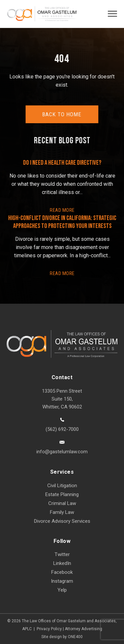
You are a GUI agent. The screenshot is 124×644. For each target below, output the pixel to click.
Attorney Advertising (83, 629)
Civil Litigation (62, 486)
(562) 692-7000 (62, 429)
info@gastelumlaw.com (62, 452)
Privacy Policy (49, 629)
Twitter (62, 554)
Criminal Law (62, 503)
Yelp (62, 590)
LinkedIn (62, 563)
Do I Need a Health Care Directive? (62, 163)
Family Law (62, 512)
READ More (62, 210)
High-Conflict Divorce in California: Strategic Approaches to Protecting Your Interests (62, 222)
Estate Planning (62, 494)
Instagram (62, 581)
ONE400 (75, 637)
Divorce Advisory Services (62, 521)
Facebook (62, 572)
